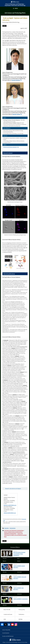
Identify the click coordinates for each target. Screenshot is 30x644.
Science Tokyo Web (6, 630)
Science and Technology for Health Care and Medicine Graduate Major (15, 535)
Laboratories (13, 528)
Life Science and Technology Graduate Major (14, 530)
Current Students (6, 633)
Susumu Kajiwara (17, 80)
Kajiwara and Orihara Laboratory (11, 147)
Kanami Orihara (17, 114)
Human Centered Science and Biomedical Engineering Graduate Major (13, 533)
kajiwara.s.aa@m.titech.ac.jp (10, 505)
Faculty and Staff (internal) (8, 636)
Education (6, 528)
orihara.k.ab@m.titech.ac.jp (10, 513)
